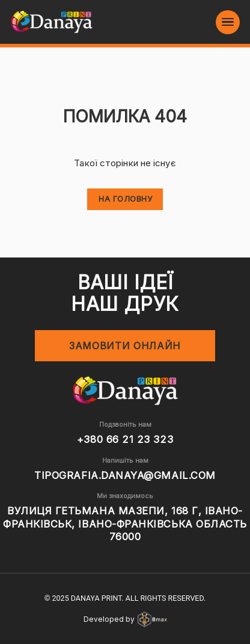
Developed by (125, 619)
